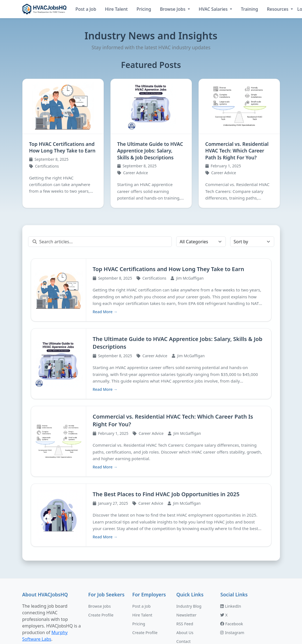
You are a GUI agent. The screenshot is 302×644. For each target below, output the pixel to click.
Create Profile (101, 549)
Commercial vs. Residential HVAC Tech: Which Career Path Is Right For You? (237, 151)
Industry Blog (189, 540)
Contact (183, 576)
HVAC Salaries (214, 9)
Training (249, 9)
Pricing (144, 9)
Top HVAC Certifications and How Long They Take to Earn (62, 147)
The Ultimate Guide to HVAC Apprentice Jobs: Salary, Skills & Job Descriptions (150, 151)
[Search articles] (100, 242)
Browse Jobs (173, 9)
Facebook (232, 558)
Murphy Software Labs (196, 632)
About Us (185, 567)
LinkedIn (231, 540)
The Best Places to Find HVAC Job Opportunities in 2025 (239, 395)
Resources (278, 9)
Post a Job (86, 9)
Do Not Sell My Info (194, 602)
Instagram (232, 567)
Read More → (105, 356)
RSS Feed (185, 558)
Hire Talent (116, 9)
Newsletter (186, 549)
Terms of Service (191, 584)
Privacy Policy (189, 593)
